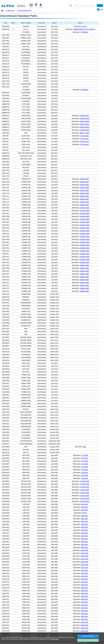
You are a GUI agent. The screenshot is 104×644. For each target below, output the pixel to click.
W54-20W (84, 570)
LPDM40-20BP (84, 239)
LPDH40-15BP (84, 208)
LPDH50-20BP (84, 222)
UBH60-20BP (84, 205)
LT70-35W (84, 464)
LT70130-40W (84, 487)
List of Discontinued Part (24, 11)
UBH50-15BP (84, 190)
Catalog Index (10, 11)
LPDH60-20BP (84, 234)
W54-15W (84, 568)
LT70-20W (84, 455)
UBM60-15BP (84, 288)
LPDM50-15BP (84, 248)
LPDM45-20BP (84, 245)
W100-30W (84, 556)
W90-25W (84, 536)
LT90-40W (84, 478)
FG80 (87, 133)
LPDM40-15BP (84, 236)
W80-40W (84, 527)
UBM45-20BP (84, 274)
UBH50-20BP (84, 193)
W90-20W (84, 533)
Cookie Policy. (55, 639)
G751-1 (84, 26)
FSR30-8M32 (84, 116)
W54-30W (84, 576)
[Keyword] (82, 5)
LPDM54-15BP (84, 254)
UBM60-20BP (84, 291)
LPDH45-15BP (84, 213)
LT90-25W (84, 470)
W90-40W (84, 545)
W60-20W (84, 504)
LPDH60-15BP (84, 231)
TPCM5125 (84, 32)
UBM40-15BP (84, 265)
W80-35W (84, 524)
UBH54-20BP (84, 199)
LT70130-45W (84, 490)
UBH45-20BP (84, 188)
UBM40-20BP (84, 268)
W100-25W (84, 553)
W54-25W (84, 573)
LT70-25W (84, 458)
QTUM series (84, 141)
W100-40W (84, 562)
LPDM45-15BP (84, 242)
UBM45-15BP (84, 271)
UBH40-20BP (84, 182)
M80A (82, 133)
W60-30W (84, 510)
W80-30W (84, 521)
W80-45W (84, 530)
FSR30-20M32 (84, 127)
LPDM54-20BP (84, 257)
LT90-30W (84, 473)
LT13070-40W (84, 498)
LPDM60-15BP (84, 260)
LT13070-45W (84, 501)
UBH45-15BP (84, 185)
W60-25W (84, 507)
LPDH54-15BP (84, 225)
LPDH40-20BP (84, 211)
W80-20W (84, 516)
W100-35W (84, 559)
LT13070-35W (84, 496)
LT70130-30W (84, 481)
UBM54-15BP (84, 283)
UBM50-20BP (84, 280)
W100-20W (84, 550)
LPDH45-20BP (84, 216)
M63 (84, 447)
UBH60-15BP (84, 202)
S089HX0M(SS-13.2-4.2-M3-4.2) (84, 29)
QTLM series (84, 136)
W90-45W (84, 547)
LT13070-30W (84, 493)
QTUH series (84, 144)
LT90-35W (84, 475)
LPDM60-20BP (84, 262)
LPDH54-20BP (84, 228)
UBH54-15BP (84, 196)
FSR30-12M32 (84, 121)
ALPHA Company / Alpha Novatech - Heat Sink (2, 11)
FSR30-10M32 (84, 118)
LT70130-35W (84, 484)
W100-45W (84, 565)
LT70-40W (84, 467)
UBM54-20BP (84, 285)
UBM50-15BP (84, 277)
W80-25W (84, 519)
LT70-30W (84, 461)
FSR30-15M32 (84, 124)
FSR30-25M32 (84, 130)
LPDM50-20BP (84, 251)
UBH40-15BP (84, 179)
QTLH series (84, 139)
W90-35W (84, 542)
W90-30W (84, 539)
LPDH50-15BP (84, 219)
